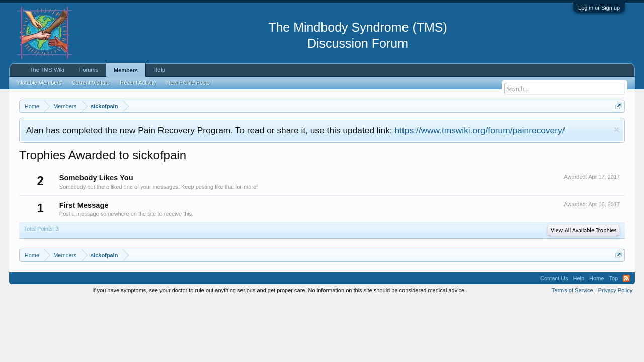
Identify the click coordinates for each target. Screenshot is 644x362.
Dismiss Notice (617, 129)
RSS (626, 278)
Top (613, 278)
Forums (89, 70)
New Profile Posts (188, 83)
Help (159, 70)
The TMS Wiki (47, 70)
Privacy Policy (615, 290)
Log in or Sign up (599, 8)
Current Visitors (91, 83)
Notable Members (40, 83)
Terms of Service (573, 290)
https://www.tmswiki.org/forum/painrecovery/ (479, 130)
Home (596, 278)
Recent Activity (138, 83)
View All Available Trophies (584, 230)
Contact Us (554, 278)
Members (126, 70)
